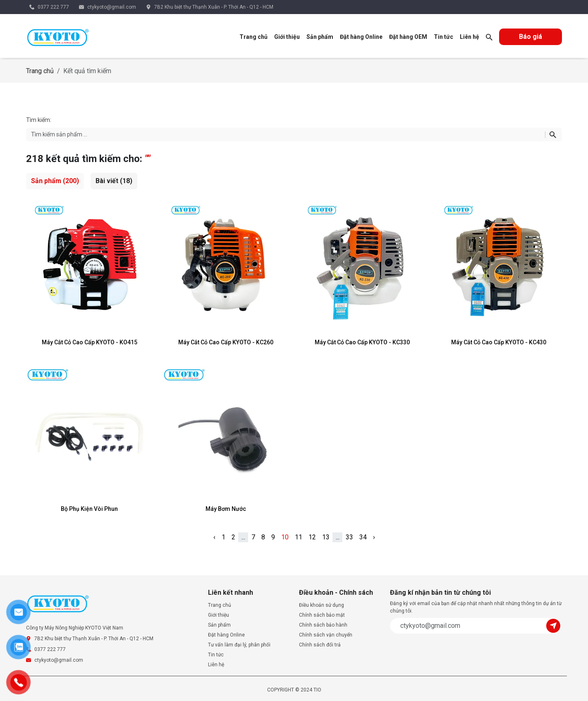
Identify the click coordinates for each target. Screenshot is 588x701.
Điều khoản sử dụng (321, 605)
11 (299, 537)
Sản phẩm (320, 37)
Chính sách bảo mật (322, 615)
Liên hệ (470, 37)
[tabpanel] (294, 366)
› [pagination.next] (374, 537)
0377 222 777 (53, 7)
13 (326, 537)
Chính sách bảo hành (323, 625)
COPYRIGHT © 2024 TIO (294, 690)
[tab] (55, 181)
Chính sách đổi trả (320, 645)
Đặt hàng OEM (408, 37)
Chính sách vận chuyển (326, 635)
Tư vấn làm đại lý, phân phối (239, 645)
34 (363, 537)
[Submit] (554, 625)
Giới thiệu (287, 37)
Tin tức (443, 37)
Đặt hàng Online (361, 37)
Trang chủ (253, 37)
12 (312, 537)
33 (349, 537)
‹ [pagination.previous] (214, 537)
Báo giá (531, 37)
